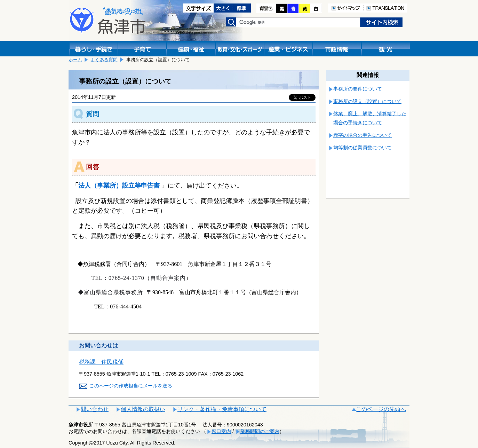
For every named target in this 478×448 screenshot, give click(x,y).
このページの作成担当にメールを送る (131, 386)
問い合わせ (95, 409)
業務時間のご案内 (260, 431)
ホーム (75, 60)
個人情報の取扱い (143, 409)
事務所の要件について (358, 89)
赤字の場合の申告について (363, 135)
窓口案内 (221, 431)
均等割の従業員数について (363, 148)
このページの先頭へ (381, 409)
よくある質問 (104, 60)
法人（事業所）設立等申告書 (119, 186)
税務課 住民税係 (101, 362)
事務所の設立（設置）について (367, 101)
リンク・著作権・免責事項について (222, 409)
